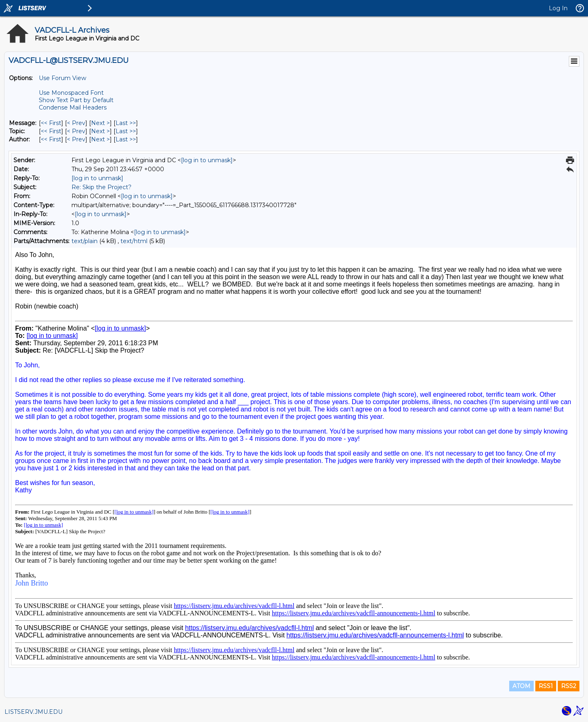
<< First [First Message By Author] (51, 139)
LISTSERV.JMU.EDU (33, 712)
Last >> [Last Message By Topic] (126, 131)
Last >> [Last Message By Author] (126, 139)
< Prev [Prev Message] (76, 123)
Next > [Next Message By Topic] (100, 131)
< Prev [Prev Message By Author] (76, 139)
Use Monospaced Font (71, 93)
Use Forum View (62, 78)
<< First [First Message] (51, 123)
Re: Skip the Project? (101, 187)
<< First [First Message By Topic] (51, 131)
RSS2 (569, 686)
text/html (134, 241)
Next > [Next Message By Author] (100, 139)
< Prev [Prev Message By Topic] (76, 131)
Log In (558, 8)
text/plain (85, 241)
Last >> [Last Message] (126, 123)
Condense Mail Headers (73, 107)
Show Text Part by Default (76, 100)
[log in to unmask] (207, 160)
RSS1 (546, 686)
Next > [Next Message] (100, 123)
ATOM (521, 686)
